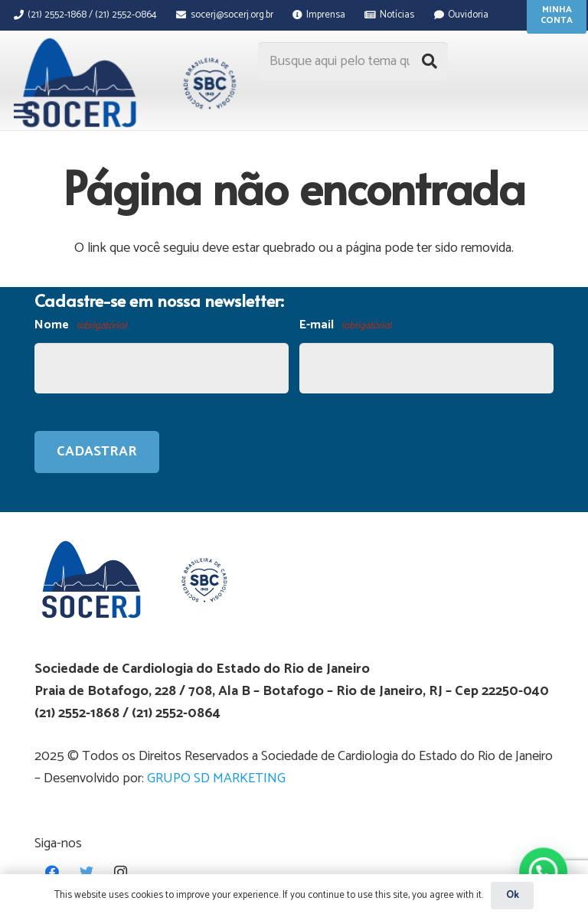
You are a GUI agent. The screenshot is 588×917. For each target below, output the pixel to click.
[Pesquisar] (430, 61)
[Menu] (23, 111)
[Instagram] (121, 872)
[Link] (126, 83)
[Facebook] (52, 872)
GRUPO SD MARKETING (216, 778)
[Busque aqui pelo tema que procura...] (353, 61)
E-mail (345, 326)
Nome (80, 326)
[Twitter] (86, 872)
